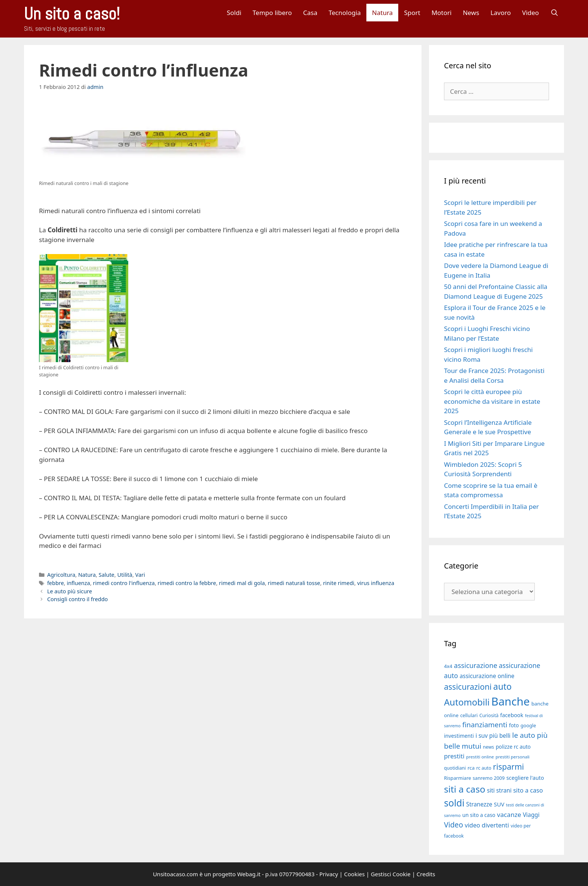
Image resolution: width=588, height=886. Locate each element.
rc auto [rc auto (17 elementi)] (484, 768)
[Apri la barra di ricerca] (554, 13)
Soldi (234, 13)
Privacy (328, 874)
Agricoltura (61, 575)
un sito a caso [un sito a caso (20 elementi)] (479, 815)
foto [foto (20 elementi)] (514, 725)
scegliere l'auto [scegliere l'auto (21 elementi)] (525, 778)
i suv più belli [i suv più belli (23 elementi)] (493, 736)
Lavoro (501, 13)
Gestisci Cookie (391, 874)
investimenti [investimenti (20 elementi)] (459, 736)
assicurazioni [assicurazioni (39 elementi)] (468, 687)
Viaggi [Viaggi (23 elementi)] (531, 815)
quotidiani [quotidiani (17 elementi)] (455, 768)
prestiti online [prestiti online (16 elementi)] (480, 757)
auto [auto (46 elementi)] (502, 687)
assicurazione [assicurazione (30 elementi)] (476, 665)
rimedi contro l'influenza (124, 583)
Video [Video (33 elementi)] (454, 825)
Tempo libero (272, 13)
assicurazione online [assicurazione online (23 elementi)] (487, 676)
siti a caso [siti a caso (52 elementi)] (465, 789)
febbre (56, 583)
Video (530, 13)
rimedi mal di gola (242, 583)
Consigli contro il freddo (78, 599)
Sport (412, 13)
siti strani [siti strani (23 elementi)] (499, 790)
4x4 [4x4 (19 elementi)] (448, 666)
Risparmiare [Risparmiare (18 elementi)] (457, 778)
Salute (106, 575)
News (471, 13)
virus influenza (376, 583)
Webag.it (249, 874)
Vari (140, 575)
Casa (310, 13)
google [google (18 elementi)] (528, 725)
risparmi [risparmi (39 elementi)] (509, 767)
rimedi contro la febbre (187, 583)
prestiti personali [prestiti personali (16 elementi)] (512, 757)
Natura (382, 13)
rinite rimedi (338, 583)
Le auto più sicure (70, 591)
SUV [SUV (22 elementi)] (499, 804)
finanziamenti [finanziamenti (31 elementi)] (485, 724)
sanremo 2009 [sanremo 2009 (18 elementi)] (489, 778)
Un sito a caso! (72, 14)
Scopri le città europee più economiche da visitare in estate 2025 (492, 401)
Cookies (355, 874)
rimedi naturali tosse (294, 583)
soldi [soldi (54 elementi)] (454, 803)
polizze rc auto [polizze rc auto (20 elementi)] (513, 747)
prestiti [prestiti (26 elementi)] (454, 756)
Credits (426, 874)
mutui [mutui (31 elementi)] (471, 746)
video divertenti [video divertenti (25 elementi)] (487, 825)
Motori (442, 13)
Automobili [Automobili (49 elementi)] (467, 702)
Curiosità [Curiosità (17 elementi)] (489, 715)
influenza (78, 583)
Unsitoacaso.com (175, 874)
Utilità (125, 575)
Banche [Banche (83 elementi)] (510, 701)
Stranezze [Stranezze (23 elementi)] (479, 804)
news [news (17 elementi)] (489, 747)
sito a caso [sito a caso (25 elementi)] (528, 790)
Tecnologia (345, 13)
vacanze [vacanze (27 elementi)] (509, 815)
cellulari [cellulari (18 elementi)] (469, 715)
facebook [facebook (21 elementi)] (512, 715)
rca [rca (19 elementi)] (471, 768)
